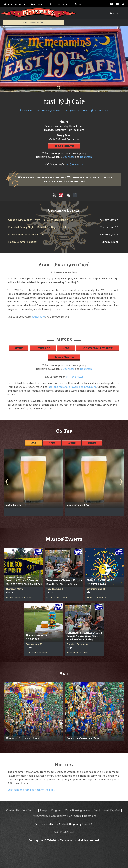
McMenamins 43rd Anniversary (26, 235)
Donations (90, 816)
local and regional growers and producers (72, 387)
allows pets (38, 317)
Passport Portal (15, 4)
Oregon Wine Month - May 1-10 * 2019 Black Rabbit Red (41, 220)
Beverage (43, 348)
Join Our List (30, 810)
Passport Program (51, 810)
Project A (87, 824)
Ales (52, 443)
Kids (66, 348)
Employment (101, 810)
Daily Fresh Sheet (64, 832)
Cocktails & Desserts (98, 348)
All (34, 443)
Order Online (64, 146)
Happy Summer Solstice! (22, 242)
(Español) (115, 810)
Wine (72, 443)
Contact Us (100, 111)
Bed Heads (38, 4)
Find (79, 4)
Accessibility (58, 816)
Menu (19, 348)
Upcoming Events (64, 210)
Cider (92, 443)
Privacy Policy (40, 816)
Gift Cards (75, 816)
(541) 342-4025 (77, 111)
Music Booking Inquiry (78, 810)
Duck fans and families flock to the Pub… (31, 790)
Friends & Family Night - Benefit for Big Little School (39, 227)
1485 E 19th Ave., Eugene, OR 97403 (41, 111)
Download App (60, 4)
